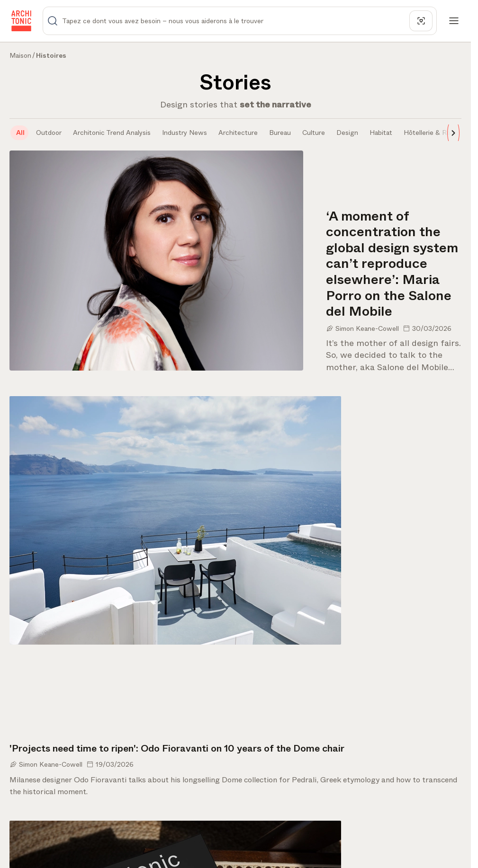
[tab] (19, 133)
